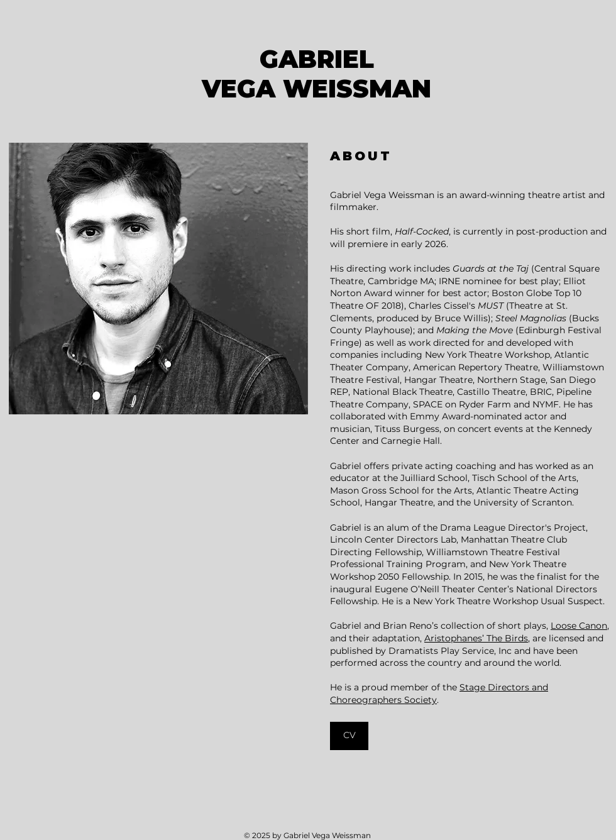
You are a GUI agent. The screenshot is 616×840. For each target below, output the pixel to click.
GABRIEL (317, 59)
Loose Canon (579, 626)
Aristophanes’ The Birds (476, 638)
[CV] (349, 736)
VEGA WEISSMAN (316, 89)
